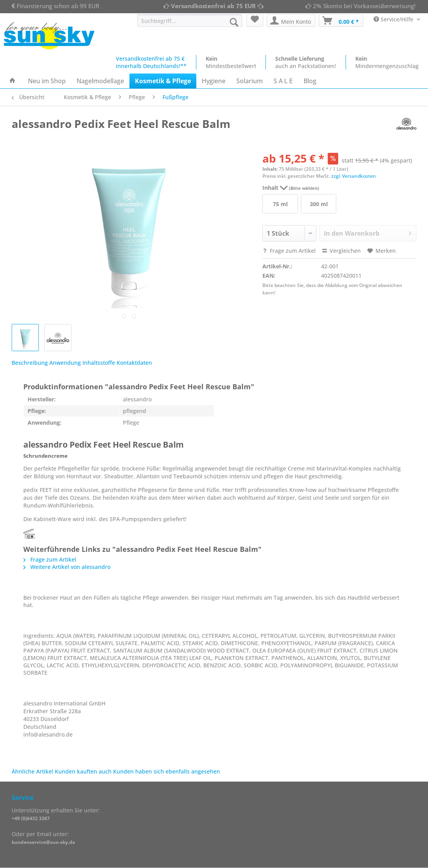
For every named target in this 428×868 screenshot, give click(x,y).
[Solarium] (250, 81)
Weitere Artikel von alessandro (67, 567)
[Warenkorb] (341, 21)
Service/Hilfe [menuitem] (394, 19)
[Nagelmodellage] (100, 81)
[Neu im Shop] (47, 81)
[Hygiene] (214, 81)
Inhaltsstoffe (99, 363)
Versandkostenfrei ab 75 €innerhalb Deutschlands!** (151, 62)
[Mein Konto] (291, 21)
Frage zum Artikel (289, 251)
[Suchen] (234, 22)
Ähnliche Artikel (32, 771)
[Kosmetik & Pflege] (163, 81)
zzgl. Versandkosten (354, 176)
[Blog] (310, 81)
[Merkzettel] (255, 21)
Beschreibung (30, 363)
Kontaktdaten (134, 363)
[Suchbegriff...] (190, 21)
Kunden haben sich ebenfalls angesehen (167, 771)
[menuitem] (190, 24)
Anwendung (65, 363)
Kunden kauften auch (83, 771)
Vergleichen (342, 251)
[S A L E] (283, 81)
